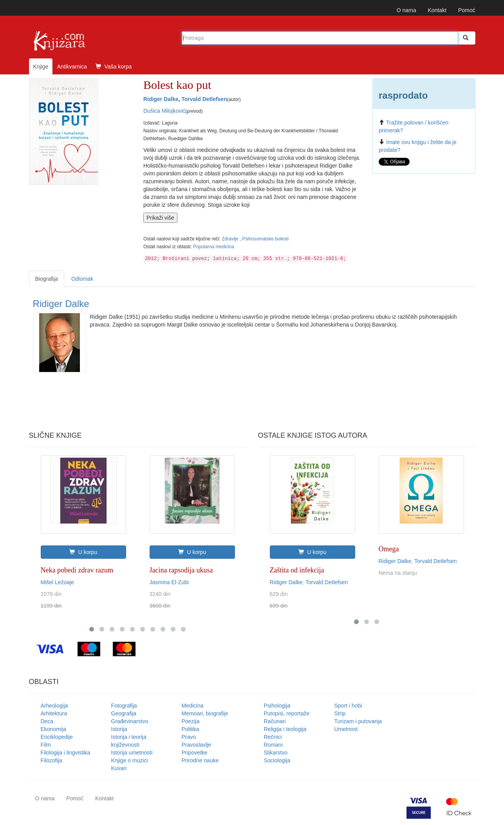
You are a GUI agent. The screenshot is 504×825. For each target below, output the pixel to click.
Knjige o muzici (130, 760)
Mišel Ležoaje (58, 582)
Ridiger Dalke (161, 99)
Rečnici (273, 737)
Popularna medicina (214, 247)
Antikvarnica (72, 67)
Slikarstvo (276, 753)
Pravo (189, 737)
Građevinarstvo (130, 721)
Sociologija (277, 760)
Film (46, 745)
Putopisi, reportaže (287, 713)
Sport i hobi (348, 706)
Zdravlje (231, 239)
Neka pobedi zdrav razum (77, 570)
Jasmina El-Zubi (169, 582)
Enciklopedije (57, 737)
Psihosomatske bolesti (265, 239)
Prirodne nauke (200, 760)
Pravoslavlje (196, 745)
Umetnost (346, 729)
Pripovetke (195, 753)
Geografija (124, 713)
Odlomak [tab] (82, 279)
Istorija (119, 729)
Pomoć (467, 10)
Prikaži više (160, 218)
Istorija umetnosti (132, 753)
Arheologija (54, 706)
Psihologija (277, 706)
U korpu (83, 552)
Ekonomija (53, 729)
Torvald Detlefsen (204, 99)
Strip (340, 713)
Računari (275, 721)
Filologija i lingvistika (66, 753)
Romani (273, 745)
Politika (191, 729)
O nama (406, 10)
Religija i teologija (285, 729)
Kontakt (437, 10)
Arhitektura (54, 713)
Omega (389, 549)
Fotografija (124, 706)
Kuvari (119, 768)
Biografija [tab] (47, 279)
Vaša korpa (114, 67)
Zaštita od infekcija (297, 570)
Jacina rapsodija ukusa (181, 570)
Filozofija (51, 760)
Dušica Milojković (164, 111)
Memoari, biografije (205, 713)
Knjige (41, 67)
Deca (47, 721)
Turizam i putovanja (358, 721)
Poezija (191, 721)
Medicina (193, 706)
